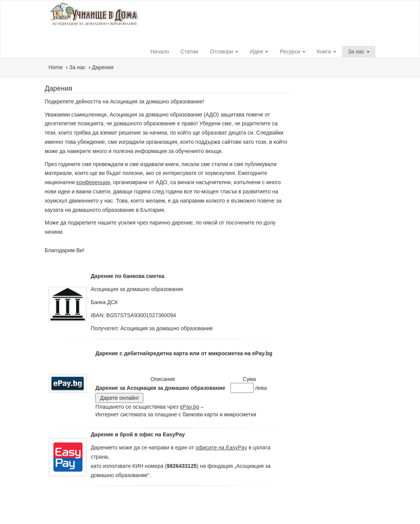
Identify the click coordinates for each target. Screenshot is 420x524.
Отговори (224, 52)
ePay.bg (189, 407)
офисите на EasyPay (222, 447)
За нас (359, 52)
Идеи (259, 52)
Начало (160, 52)
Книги (327, 52)
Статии (189, 52)
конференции (93, 182)
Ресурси (293, 52)
